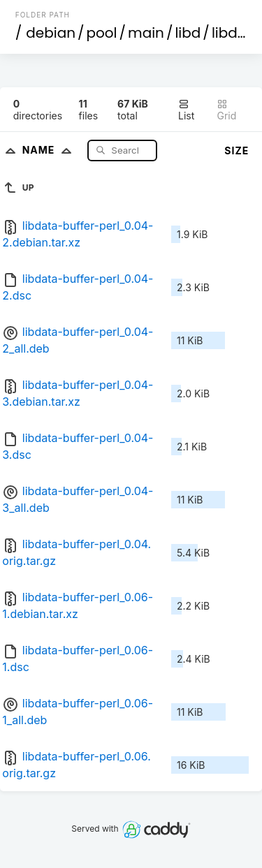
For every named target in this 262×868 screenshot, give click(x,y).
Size (236, 150)
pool (102, 33)
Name (50, 150)
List (186, 110)
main (146, 33)
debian (51, 33)
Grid (226, 110)
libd (188, 33)
